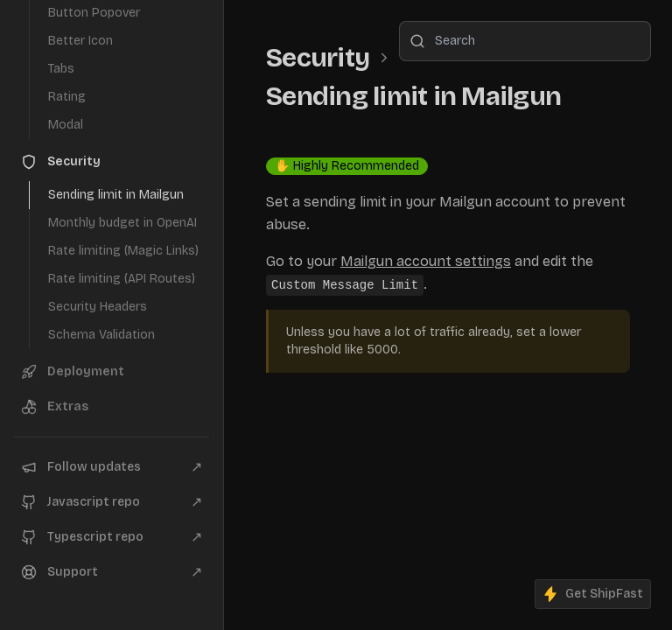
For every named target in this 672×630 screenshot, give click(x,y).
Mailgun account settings (426, 261)
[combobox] (525, 41)
